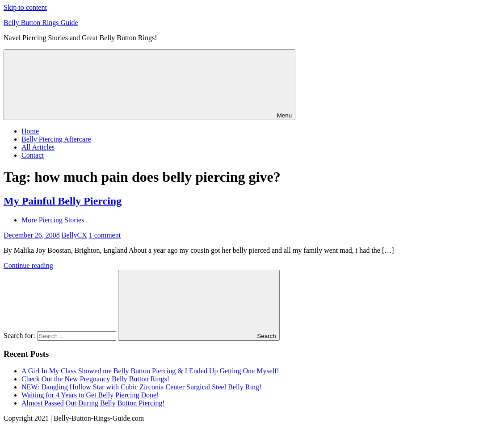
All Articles (38, 147)
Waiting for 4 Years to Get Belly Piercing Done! (90, 395)
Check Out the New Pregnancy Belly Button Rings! (95, 379)
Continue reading (28, 265)
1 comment (105, 235)
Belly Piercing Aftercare (56, 139)
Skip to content (25, 7)
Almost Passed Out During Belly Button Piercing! (93, 403)
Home (30, 131)
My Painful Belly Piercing (63, 201)
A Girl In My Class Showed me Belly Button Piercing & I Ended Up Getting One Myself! (150, 371)
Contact (33, 155)
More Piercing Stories (53, 220)
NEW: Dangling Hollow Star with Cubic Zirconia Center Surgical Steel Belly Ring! (141, 387)
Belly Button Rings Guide (41, 23)
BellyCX (74, 235)
